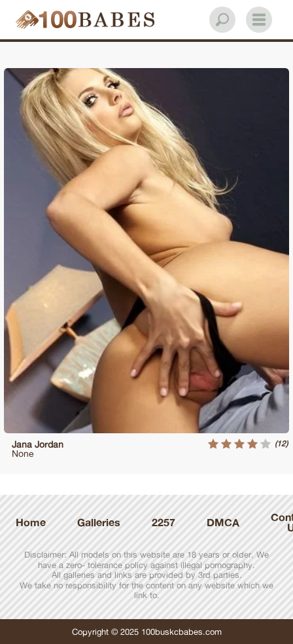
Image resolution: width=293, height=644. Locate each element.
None (23, 453)
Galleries (99, 522)
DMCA (223, 522)
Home (31, 522)
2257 (164, 522)
